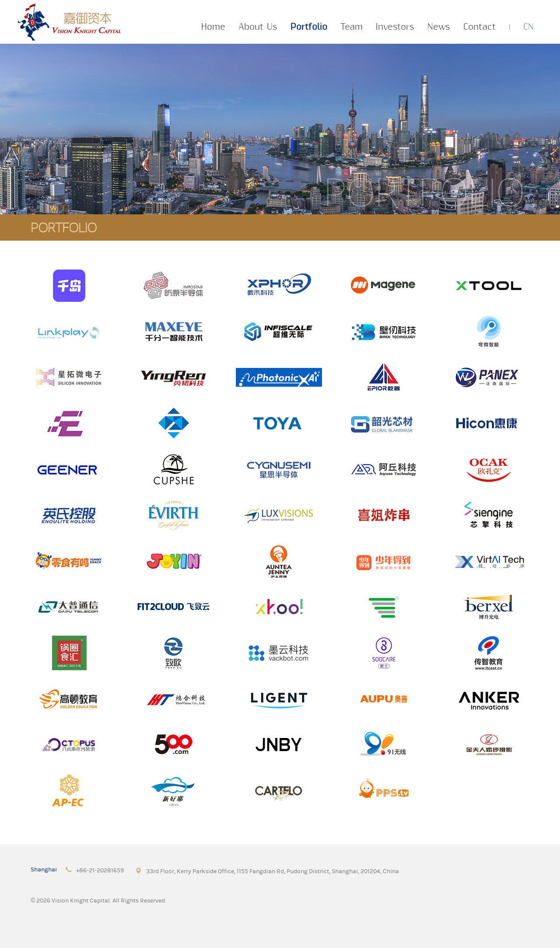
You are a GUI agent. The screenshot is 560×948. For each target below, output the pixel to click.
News (439, 27)
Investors (395, 27)
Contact (479, 27)
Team (352, 27)
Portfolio (309, 27)
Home (213, 27)
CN (528, 27)
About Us (258, 27)
